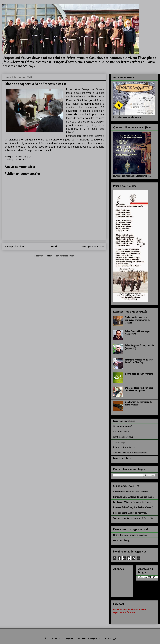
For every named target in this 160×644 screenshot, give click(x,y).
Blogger (114, 638)
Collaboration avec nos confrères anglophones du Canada (138, 320)
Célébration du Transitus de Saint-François (138, 403)
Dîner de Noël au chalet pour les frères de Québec (139, 389)
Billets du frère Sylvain (124, 447)
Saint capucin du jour (123, 437)
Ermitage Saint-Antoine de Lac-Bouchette (133, 497)
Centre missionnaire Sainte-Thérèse (130, 492)
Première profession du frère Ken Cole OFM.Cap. (139, 361)
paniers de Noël (19, 159)
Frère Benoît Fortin (123, 458)
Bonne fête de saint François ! (139, 374)
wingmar (94, 638)
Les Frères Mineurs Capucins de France (132, 502)
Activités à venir (121, 432)
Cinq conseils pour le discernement (130, 453)
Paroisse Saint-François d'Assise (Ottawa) (133, 507)
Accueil (53, 246)
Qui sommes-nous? (122, 426)
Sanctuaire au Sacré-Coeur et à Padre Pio (133, 518)
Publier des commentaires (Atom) (60, 256)
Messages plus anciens (92, 246)
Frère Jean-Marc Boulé (124, 421)
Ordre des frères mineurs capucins (130, 535)
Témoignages (120, 442)
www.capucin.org (121, 540)
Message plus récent (15, 246)
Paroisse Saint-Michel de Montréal (130, 513)
